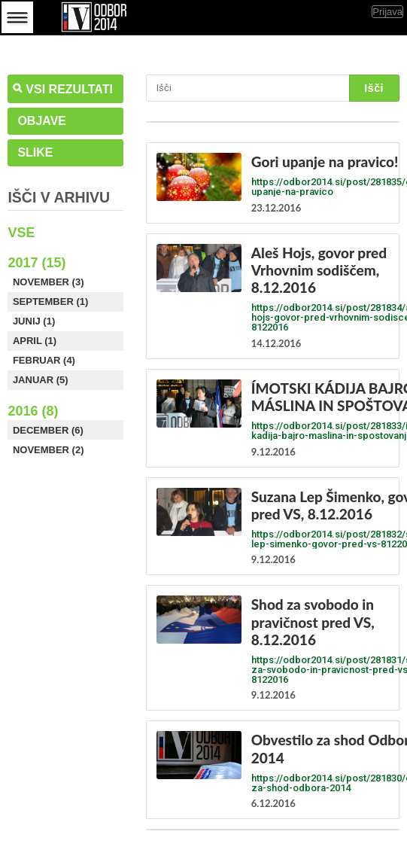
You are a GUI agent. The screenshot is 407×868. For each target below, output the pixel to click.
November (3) (49, 282)
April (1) (35, 341)
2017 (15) (36, 263)
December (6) (48, 430)
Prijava (387, 12)
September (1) (50, 302)
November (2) (49, 450)
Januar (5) (41, 380)
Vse (21, 233)
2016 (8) (33, 411)
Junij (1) (34, 321)
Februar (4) (44, 360)
